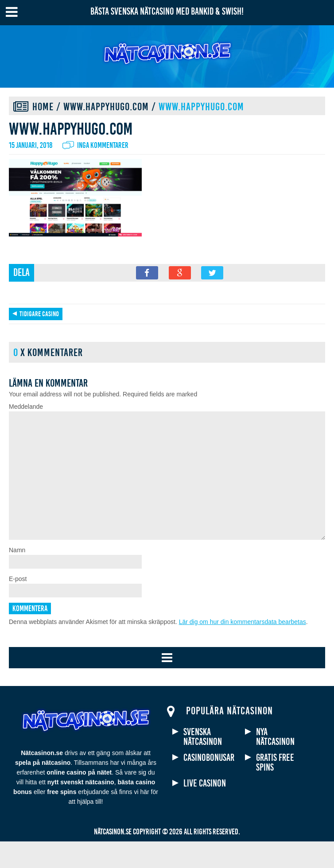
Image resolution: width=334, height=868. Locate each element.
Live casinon (205, 810)
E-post (18, 605)
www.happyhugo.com (106, 107)
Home (43, 107)
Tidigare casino (39, 314)
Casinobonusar (209, 784)
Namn (17, 577)
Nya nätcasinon (275, 763)
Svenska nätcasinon (203, 763)
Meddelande (26, 407)
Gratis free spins (275, 789)
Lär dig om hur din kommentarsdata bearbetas (243, 648)
